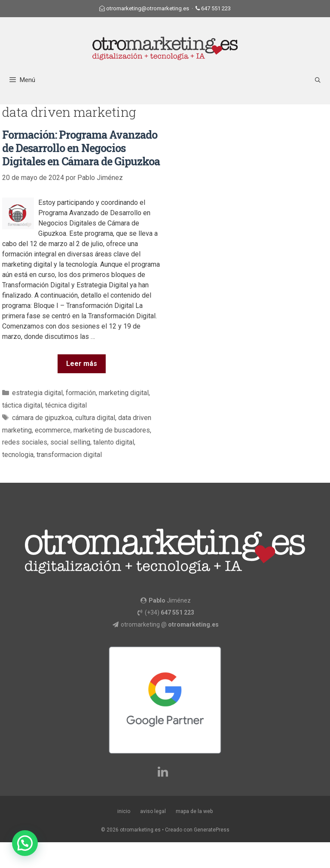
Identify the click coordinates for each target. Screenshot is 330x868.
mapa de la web (194, 811)
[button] (25, 843)
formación (81, 393)
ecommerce (53, 430)
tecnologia (18, 455)
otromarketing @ (170, 624)
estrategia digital (37, 393)
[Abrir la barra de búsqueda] (318, 80)
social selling (70, 442)
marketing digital (124, 393)
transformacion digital (69, 455)
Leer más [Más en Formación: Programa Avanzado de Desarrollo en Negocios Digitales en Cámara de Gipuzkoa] (82, 364)
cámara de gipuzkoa (42, 418)
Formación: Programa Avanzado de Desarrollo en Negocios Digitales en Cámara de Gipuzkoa (81, 148)
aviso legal (153, 811)
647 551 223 (216, 8)
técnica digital (66, 405)
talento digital (114, 442)
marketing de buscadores (112, 430)
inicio (124, 811)
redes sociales (25, 442)
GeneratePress (212, 830)
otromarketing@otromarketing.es (148, 8)
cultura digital (95, 418)
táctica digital (22, 405)
